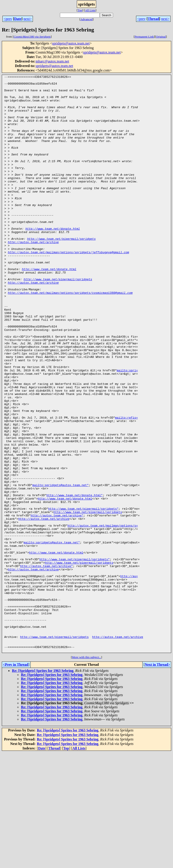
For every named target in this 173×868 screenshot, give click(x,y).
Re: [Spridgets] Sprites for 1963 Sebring (43, 786)
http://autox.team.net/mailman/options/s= (103, 616)
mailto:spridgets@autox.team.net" (61, 567)
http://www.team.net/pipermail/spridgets (61, 272)
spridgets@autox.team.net (71, 43)
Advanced (86, 19)
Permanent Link (144, 37)
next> (28, 19)
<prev (8, 19)
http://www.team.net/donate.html (53, 260)
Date (18, 19)
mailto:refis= (126, 486)
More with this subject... (86, 773)
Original (161, 37)
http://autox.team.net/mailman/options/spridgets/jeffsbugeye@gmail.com (68, 288)
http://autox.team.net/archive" (57, 604)
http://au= (129, 677)
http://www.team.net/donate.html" (75, 579)
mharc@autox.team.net (52, 61)
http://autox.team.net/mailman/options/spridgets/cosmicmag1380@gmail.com (70, 336)
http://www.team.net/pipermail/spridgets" (83, 596)
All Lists (90, 10)
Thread (153, 19)
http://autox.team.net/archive (33, 276)
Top (80, 10)
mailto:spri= (127, 430)
